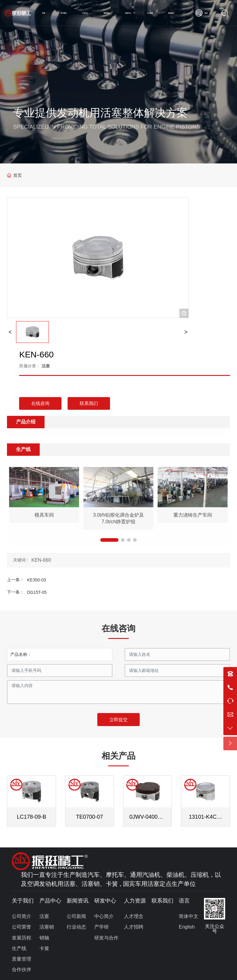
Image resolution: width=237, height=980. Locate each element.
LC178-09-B (32, 817)
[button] (109, 540)
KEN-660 (41, 560)
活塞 (46, 366)
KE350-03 (36, 580)
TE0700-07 (90, 817)
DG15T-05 (37, 592)
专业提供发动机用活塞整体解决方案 (100, 113)
